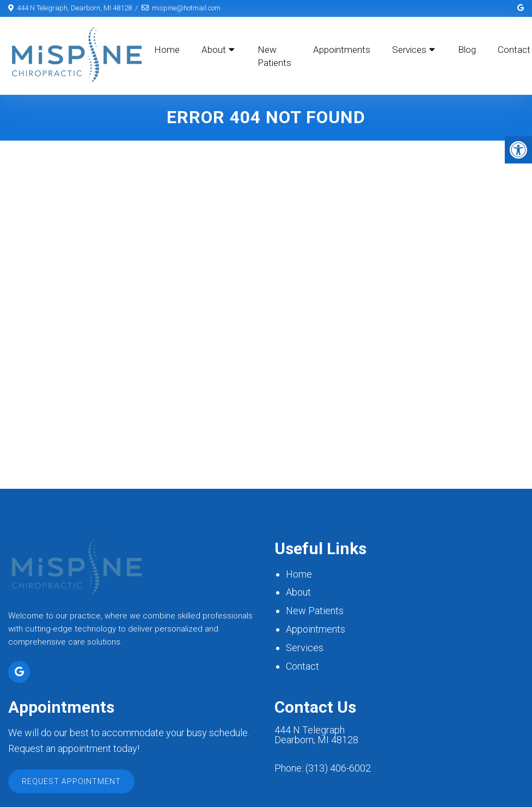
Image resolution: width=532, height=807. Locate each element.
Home (167, 50)
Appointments (342, 50)
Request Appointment (71, 782)
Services (409, 50)
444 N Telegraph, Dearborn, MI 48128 (74, 8)
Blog (467, 50)
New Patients (274, 56)
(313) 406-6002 (338, 769)
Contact (302, 667)
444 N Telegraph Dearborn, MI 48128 (316, 736)
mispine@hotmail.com (186, 8)
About (214, 50)
